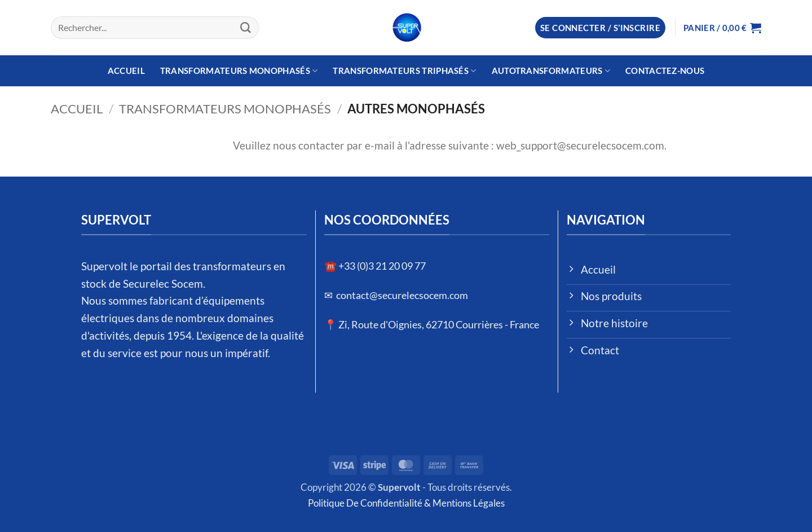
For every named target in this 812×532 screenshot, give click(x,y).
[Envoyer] (246, 28)
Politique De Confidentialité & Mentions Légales (406, 503)
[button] (601, 28)
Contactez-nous (665, 71)
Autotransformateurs (551, 71)
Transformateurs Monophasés (239, 71)
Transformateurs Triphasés (404, 71)
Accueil (126, 71)
